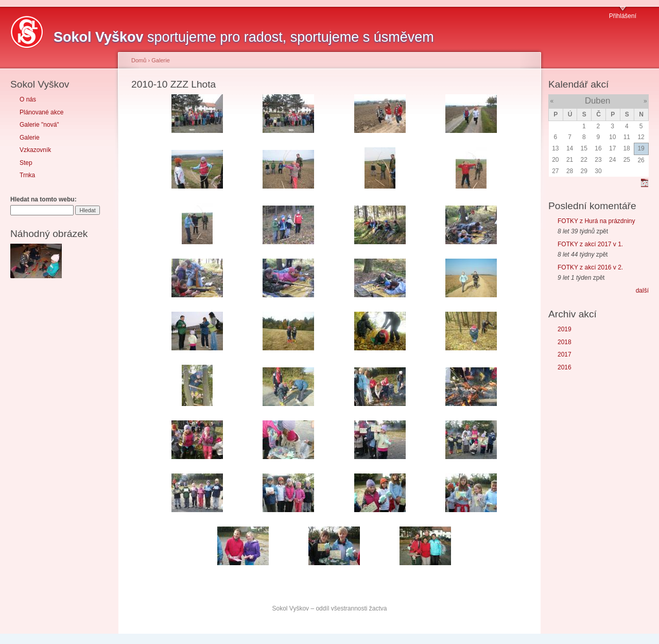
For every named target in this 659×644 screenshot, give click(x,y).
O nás (28, 99)
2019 (565, 329)
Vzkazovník (35, 150)
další (642, 291)
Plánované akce (41, 112)
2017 (565, 354)
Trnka (27, 175)
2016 (565, 367)
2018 (565, 342)
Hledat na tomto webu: (44, 199)
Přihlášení (623, 16)
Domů (139, 60)
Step (26, 163)
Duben (597, 101)
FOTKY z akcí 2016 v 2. (590, 267)
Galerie (30, 138)
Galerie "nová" (39, 125)
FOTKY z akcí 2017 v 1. (590, 244)
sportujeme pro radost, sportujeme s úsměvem (244, 37)
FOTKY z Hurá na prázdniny (596, 221)
